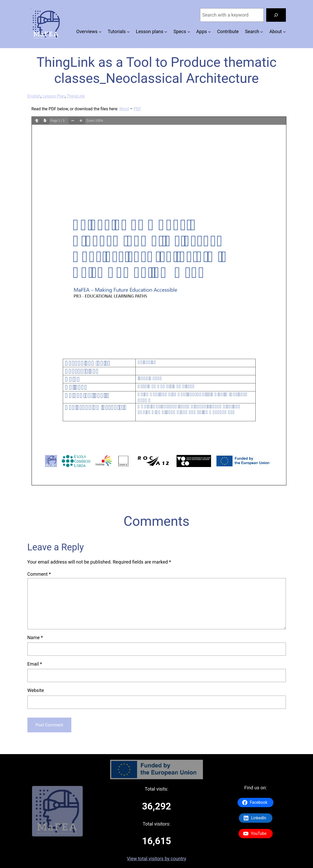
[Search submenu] (262, 32)
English (34, 96)
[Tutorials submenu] (128, 32)
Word (124, 109)
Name (35, 637)
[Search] (276, 15)
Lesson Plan (54, 96)
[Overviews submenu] (100, 32)
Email (35, 664)
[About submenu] (284, 32)
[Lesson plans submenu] (166, 32)
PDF (137, 109)
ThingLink (76, 96)
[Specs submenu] (189, 32)
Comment (39, 574)
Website (36, 690)
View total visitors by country (157, 859)
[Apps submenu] (209, 32)
